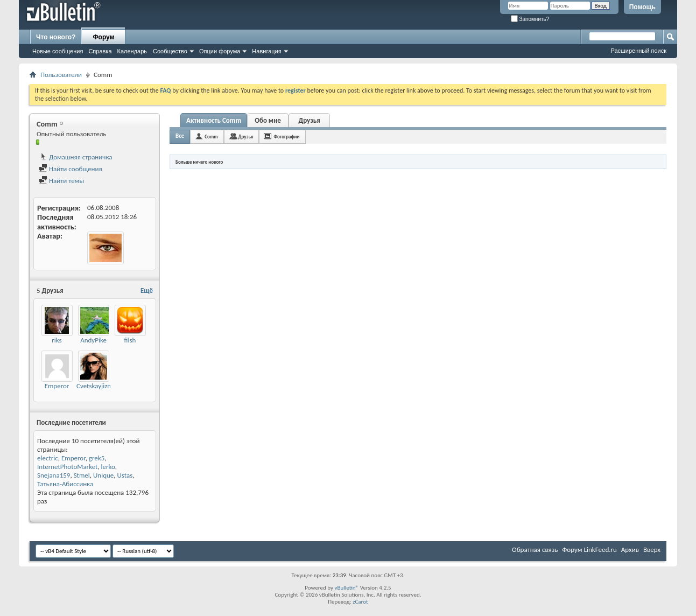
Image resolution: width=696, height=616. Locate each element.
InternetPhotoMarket (67, 467)
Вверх (652, 549)
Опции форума (220, 51)
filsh (130, 340)
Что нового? (56, 37)
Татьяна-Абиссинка (65, 484)
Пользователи (61, 75)
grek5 (97, 458)
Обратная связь (535, 549)
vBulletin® (346, 588)
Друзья (309, 120)
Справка (100, 51)
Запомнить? (530, 19)
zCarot (360, 602)
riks (57, 340)
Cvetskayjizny (95, 386)
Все (180, 136)
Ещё (147, 290)
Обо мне (268, 120)
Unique (103, 475)
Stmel (82, 475)
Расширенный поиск (638, 51)
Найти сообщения (71, 169)
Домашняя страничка (76, 157)
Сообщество (170, 51)
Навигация (266, 51)
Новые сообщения (58, 51)
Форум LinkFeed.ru (589, 549)
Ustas (125, 475)
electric (48, 458)
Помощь (642, 7)
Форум (103, 37)
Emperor (57, 386)
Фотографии (286, 136)
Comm (211, 136)
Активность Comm (214, 120)
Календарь (132, 51)
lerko (108, 467)
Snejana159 (54, 475)
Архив (630, 549)
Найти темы (61, 181)
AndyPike (93, 340)
